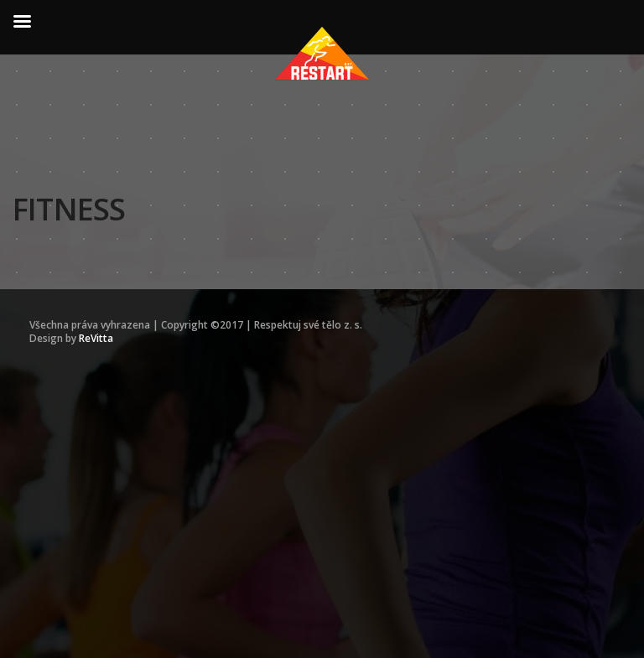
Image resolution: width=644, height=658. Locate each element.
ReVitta (96, 338)
